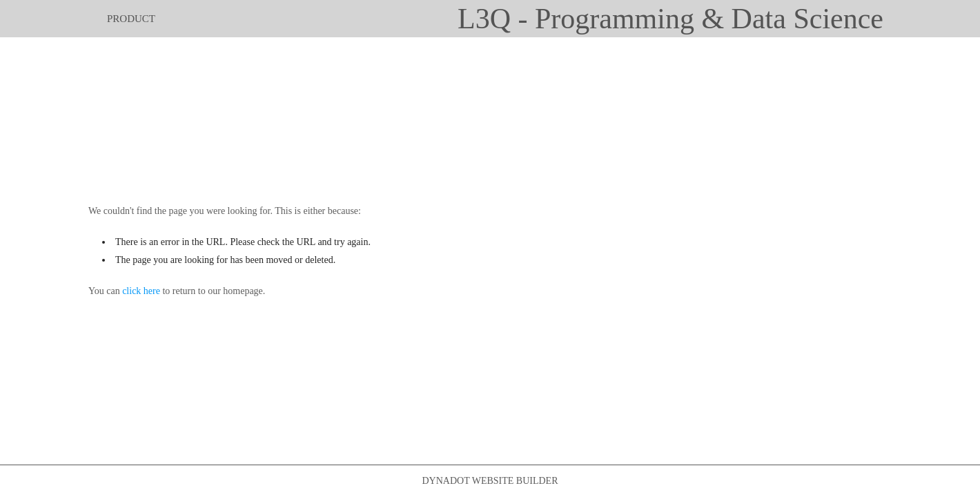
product (131, 19)
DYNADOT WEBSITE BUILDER (490, 481)
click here (141, 291)
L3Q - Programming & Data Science (670, 19)
